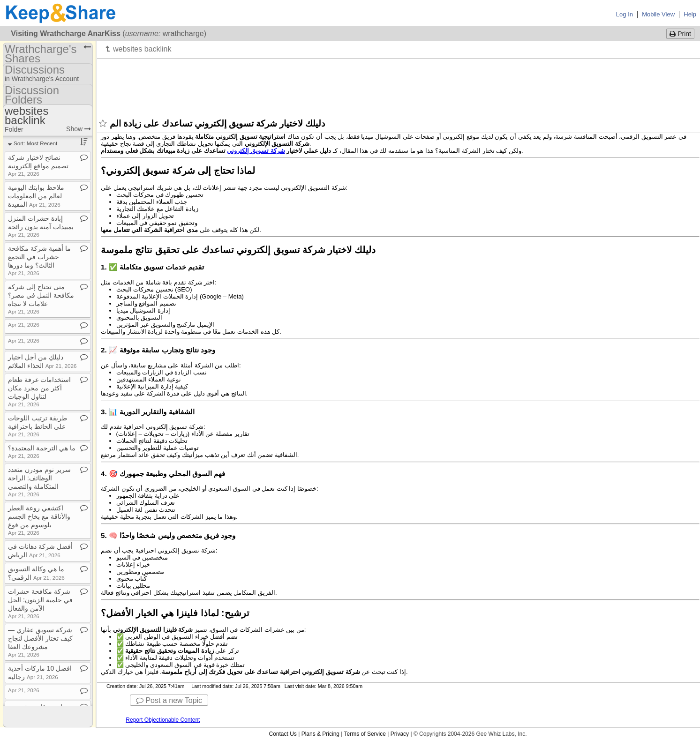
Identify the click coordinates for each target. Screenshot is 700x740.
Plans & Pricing (320, 734)
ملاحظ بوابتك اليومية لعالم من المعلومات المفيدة (36, 196)
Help (690, 14)
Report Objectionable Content (163, 720)
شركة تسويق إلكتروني (256, 151)
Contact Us (282, 734)
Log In (625, 14)
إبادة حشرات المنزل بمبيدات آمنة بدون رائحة (41, 226)
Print (680, 34)
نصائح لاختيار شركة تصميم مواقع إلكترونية (38, 165)
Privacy (400, 734)
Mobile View (658, 14)
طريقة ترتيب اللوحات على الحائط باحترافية (38, 426)
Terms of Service (365, 734)
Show (79, 129)
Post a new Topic (169, 700)
